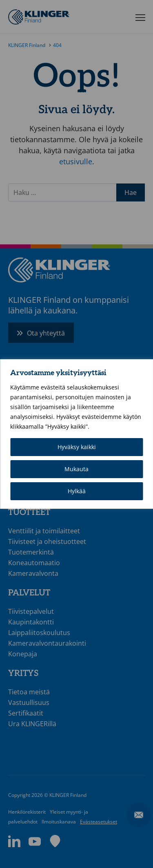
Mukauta (76, 469)
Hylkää (77, 491)
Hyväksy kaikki (77, 447)
